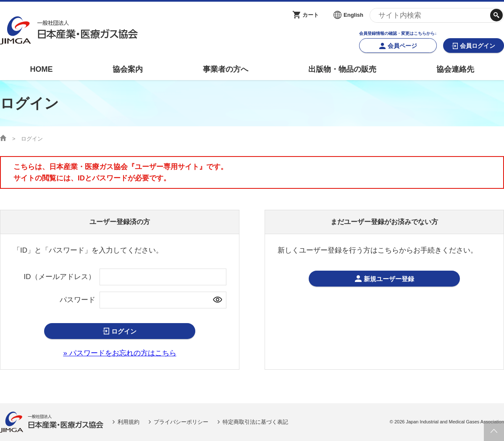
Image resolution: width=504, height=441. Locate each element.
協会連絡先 (455, 69)
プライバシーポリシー (181, 422)
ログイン (124, 331)
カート (311, 15)
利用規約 (129, 422)
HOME (41, 69)
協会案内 (128, 69)
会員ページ (402, 46)
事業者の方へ (226, 69)
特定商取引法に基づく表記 (255, 422)
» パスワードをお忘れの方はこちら (119, 353)
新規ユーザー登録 (389, 279)
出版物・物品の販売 (342, 69)
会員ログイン (478, 46)
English (353, 15)
